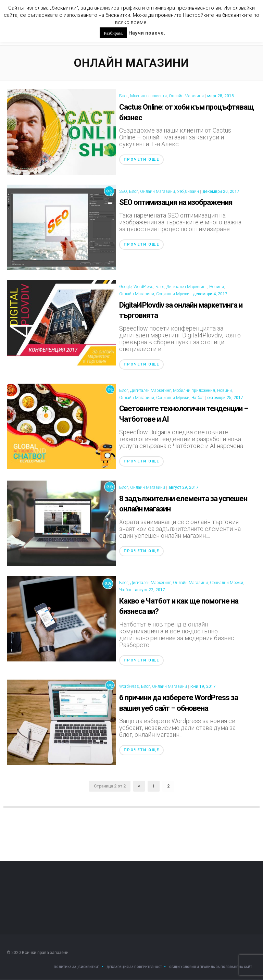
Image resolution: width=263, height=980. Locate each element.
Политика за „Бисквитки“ (77, 967)
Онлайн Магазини (186, 96)
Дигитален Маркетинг (187, 287)
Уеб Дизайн (188, 192)
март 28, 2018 (221, 96)
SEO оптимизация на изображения (176, 203)
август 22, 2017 (150, 590)
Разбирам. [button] (113, 33)
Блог (124, 96)
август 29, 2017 (184, 488)
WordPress (143, 287)
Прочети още (141, 160)
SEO (123, 192)
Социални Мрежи (173, 294)
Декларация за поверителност (134, 967)
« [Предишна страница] (139, 786)
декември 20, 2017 (221, 192)
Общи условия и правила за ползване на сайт (211, 967)
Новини (217, 287)
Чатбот (198, 398)
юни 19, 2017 (203, 687)
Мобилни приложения (194, 391)
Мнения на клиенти (148, 96)
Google (125, 287)
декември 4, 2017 (210, 294)
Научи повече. (147, 33)
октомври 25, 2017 (225, 398)
